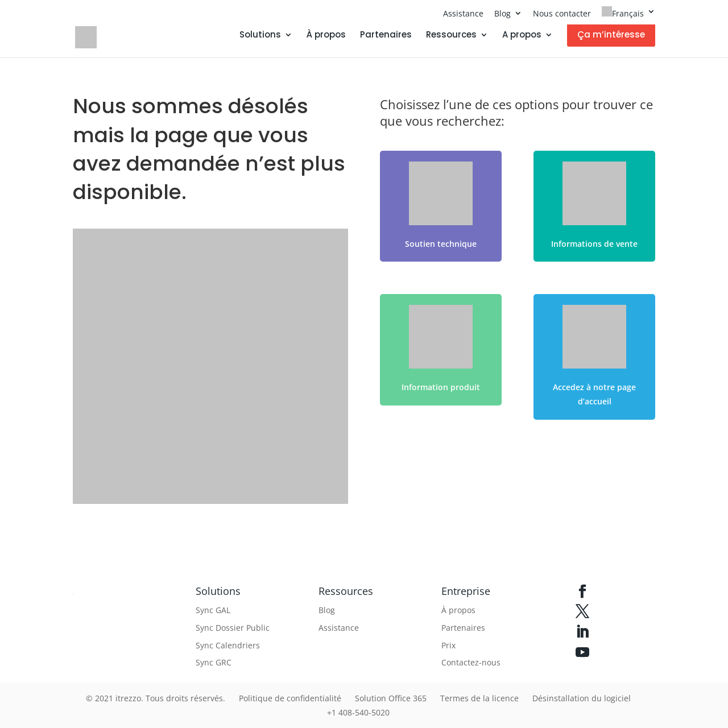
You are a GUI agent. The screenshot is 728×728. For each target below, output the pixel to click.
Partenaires (386, 36)
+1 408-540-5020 (358, 712)
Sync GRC (214, 662)
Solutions (260, 36)
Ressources (451, 36)
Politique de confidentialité (290, 698)
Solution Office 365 (391, 698)
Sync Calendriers (228, 645)
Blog (502, 13)
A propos (522, 36)
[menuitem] (628, 16)
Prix (448, 645)
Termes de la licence (479, 698)
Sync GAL (213, 610)
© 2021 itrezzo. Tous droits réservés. (156, 698)
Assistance (463, 13)
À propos (326, 36)
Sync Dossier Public (233, 628)
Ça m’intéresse (611, 34)
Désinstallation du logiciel (582, 698)
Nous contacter (562, 13)
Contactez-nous (471, 662)
